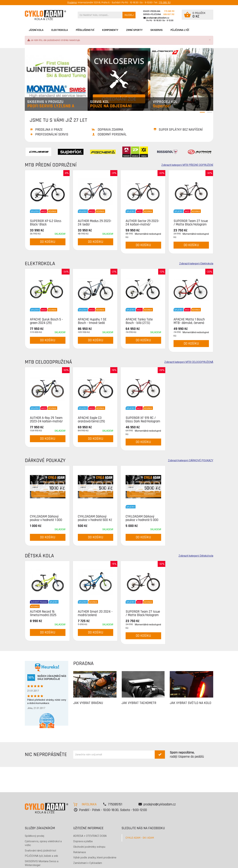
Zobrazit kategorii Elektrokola (196, 264)
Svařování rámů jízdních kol (40, 851)
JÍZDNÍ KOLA (36, 30)
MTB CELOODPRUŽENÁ (48, 362)
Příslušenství (85, 30)
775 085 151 (165, 3)
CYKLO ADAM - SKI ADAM (140, 838)
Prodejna (72, 3)
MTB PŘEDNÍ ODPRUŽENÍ (51, 165)
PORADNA (83, 663)
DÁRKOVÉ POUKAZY (45, 460)
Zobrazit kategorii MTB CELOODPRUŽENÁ (189, 362)
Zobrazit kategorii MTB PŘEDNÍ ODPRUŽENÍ (187, 165)
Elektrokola (60, 30)
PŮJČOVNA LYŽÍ (180, 30)
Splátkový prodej (34, 836)
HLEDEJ (129, 15)
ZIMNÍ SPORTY (134, 30)
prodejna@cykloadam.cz (158, 18)
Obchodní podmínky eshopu (89, 847)
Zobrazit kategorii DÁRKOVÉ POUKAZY (191, 461)
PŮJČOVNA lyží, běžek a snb (41, 856)
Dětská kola (39, 556)
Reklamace (80, 852)
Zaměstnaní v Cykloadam (88, 863)
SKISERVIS (157, 30)
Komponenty (110, 30)
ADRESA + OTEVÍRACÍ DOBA (90, 836)
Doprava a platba (83, 841)
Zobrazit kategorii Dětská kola (196, 556)
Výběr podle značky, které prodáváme (95, 858)
